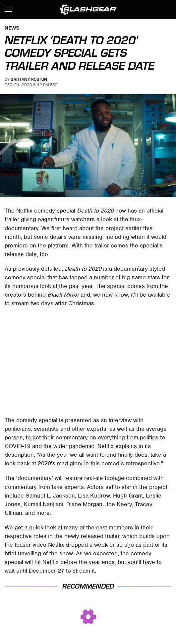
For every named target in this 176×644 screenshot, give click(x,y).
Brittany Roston (29, 79)
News (12, 28)
